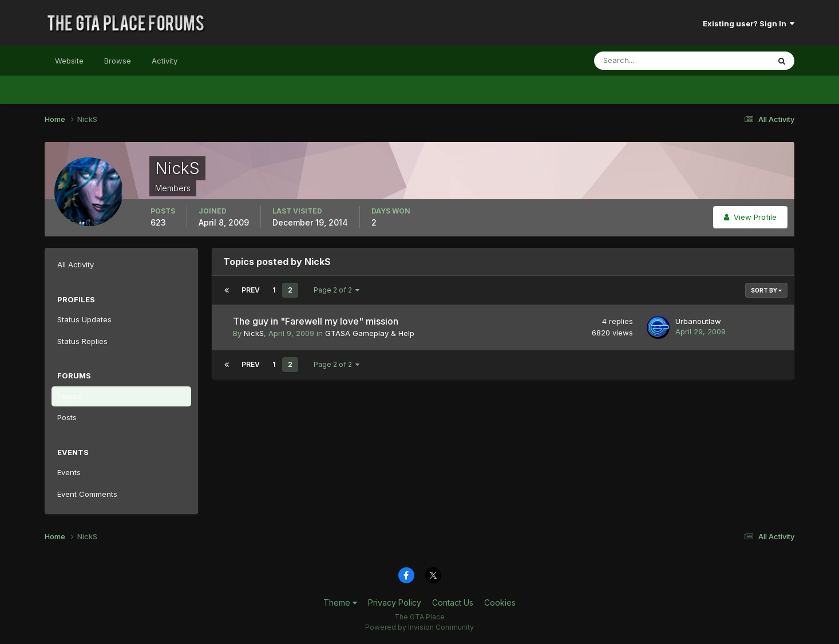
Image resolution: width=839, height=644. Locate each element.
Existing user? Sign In (749, 23)
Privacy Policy (395, 602)
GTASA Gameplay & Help (370, 333)
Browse (118, 61)
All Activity (76, 264)
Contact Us (453, 602)
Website (69, 61)
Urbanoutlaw (698, 321)
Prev (251, 290)
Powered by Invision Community (420, 627)
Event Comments (87, 494)
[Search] (644, 61)
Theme (340, 602)
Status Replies (82, 341)
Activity (165, 61)
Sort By (766, 290)
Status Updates (84, 319)
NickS (254, 333)
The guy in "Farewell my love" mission (316, 321)
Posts (67, 417)
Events (69, 472)
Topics (69, 396)
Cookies (500, 602)
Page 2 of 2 (337, 290)
